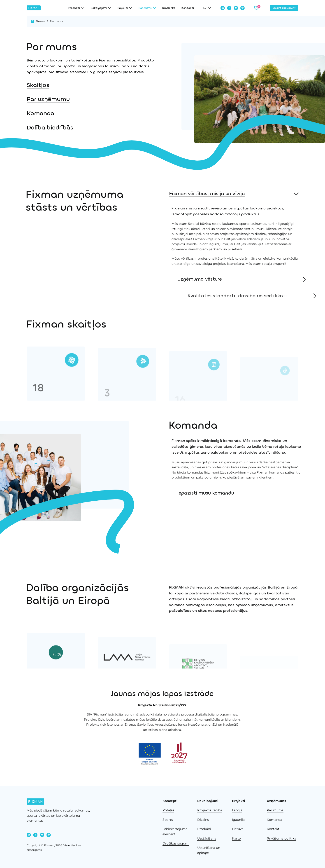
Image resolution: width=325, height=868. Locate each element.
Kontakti (188, 8)
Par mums (275, 810)
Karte (236, 838)
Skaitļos (38, 85)
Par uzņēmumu (48, 99)
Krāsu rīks (169, 8)
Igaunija (238, 820)
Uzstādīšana (207, 838)
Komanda (40, 113)
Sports (168, 820)
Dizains (203, 820)
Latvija (237, 810)
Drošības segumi (176, 843)
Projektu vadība (210, 810)
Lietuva (238, 829)
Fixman (40, 21)
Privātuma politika (281, 838)
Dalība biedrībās (47, 128)
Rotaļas (168, 810)
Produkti (204, 829)
